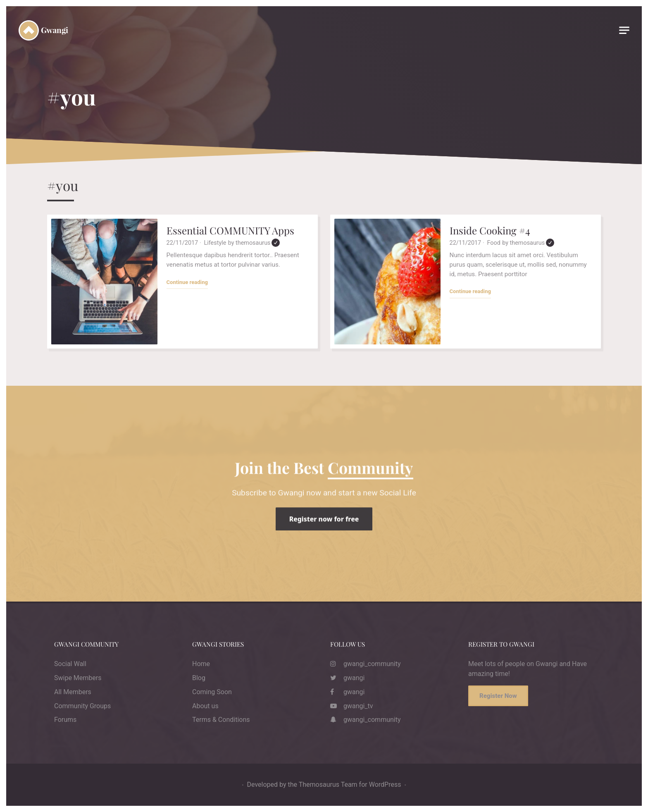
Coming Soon (212, 692)
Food (494, 243)
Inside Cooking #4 (490, 230)
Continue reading (187, 282)
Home (201, 664)
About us (205, 706)
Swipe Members (78, 678)
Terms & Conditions (221, 720)
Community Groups (82, 706)
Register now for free (324, 534)
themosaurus (258, 243)
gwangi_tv (352, 706)
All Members (73, 692)
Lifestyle (215, 243)
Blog (199, 678)
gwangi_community (366, 664)
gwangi (347, 678)
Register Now (498, 696)
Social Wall (70, 664)
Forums (65, 720)
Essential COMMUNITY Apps (230, 230)
